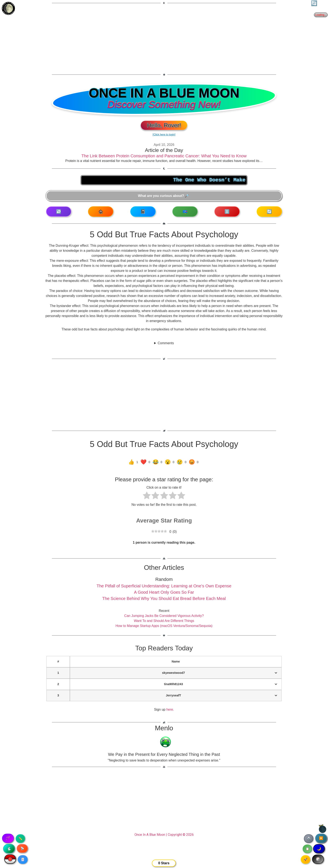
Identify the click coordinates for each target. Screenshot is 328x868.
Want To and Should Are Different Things (164, 621)
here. (170, 709)
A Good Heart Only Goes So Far (164, 592)
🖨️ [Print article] (309, 838)
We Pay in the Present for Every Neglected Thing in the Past (164, 754)
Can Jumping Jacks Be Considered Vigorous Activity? (164, 616)
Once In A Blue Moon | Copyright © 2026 (164, 835)
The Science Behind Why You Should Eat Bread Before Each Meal (164, 598)
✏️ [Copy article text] (20, 838)
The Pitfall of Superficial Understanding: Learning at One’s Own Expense (164, 586)
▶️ (321, 838)
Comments (166, 343)
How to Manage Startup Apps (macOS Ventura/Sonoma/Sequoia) (164, 626)
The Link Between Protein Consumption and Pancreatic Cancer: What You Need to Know (164, 156)
